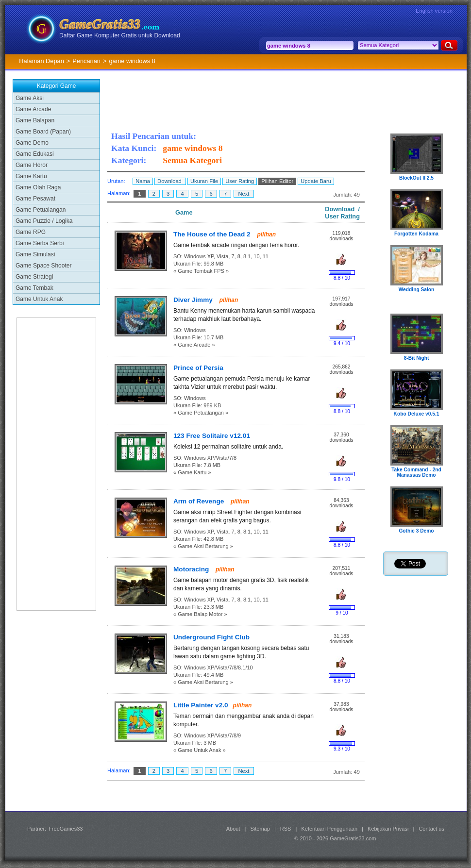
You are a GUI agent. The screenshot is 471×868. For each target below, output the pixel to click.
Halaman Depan (41, 61)
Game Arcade (33, 109)
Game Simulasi (35, 254)
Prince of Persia (198, 368)
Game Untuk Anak (39, 299)
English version (434, 11)
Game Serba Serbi (40, 243)
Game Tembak (34, 288)
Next (244, 194)
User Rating (240, 181)
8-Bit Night (417, 358)
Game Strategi (34, 277)
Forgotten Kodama (416, 234)
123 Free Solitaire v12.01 (212, 436)
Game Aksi (30, 98)
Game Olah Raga (38, 187)
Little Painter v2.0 (201, 705)
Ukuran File (204, 181)
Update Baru (316, 181)
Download (170, 181)
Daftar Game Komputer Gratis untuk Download (120, 35)
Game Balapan (35, 120)
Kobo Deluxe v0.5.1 (417, 414)
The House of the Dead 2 (213, 234)
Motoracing (192, 569)
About (233, 829)
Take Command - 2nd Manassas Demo (416, 472)
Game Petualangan (41, 210)
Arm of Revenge (200, 501)
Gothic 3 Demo (416, 531)
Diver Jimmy (194, 300)
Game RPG (31, 232)
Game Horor (32, 165)
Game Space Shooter (43, 266)
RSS (286, 829)
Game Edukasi (35, 154)
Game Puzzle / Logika (44, 221)
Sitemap (260, 829)
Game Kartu (31, 176)
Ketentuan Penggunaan (329, 829)
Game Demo (32, 143)
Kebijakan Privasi (388, 829)
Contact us (431, 829)
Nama (143, 181)
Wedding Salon (417, 290)
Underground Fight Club (211, 637)
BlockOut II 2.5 (416, 178)
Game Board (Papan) (43, 132)
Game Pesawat (35, 199)
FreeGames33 (66, 829)
